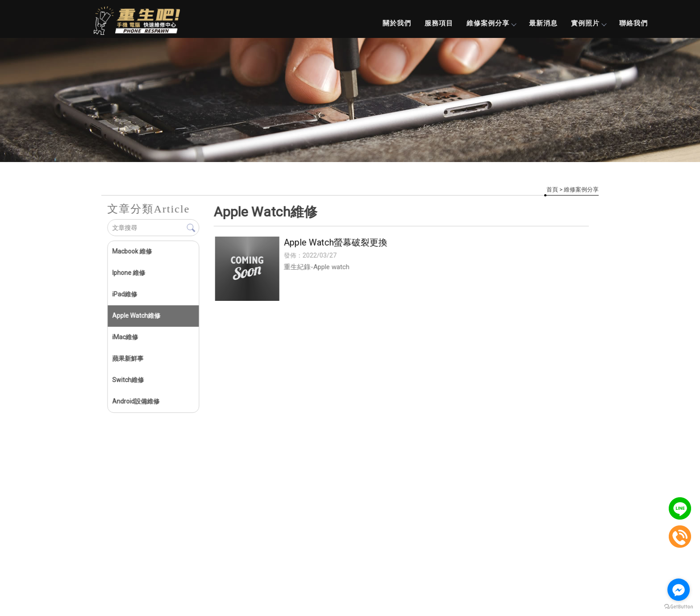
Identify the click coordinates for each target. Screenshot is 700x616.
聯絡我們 (633, 23)
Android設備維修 (136, 401)
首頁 (552, 189)
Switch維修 (128, 380)
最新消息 (543, 23)
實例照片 (588, 23)
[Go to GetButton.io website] (679, 607)
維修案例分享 (491, 23)
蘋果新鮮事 (128, 358)
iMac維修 (125, 337)
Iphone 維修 (129, 273)
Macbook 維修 (132, 251)
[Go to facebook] (679, 590)
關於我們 (397, 23)
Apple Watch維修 (136, 316)
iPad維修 (125, 294)
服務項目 (439, 23)
